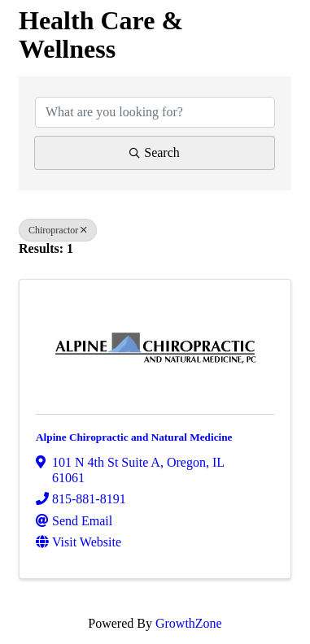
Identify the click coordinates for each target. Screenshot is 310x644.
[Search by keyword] (155, 112)
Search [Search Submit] (155, 152)
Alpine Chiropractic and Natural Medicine (134, 437)
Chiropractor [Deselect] (58, 230)
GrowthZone (189, 623)
